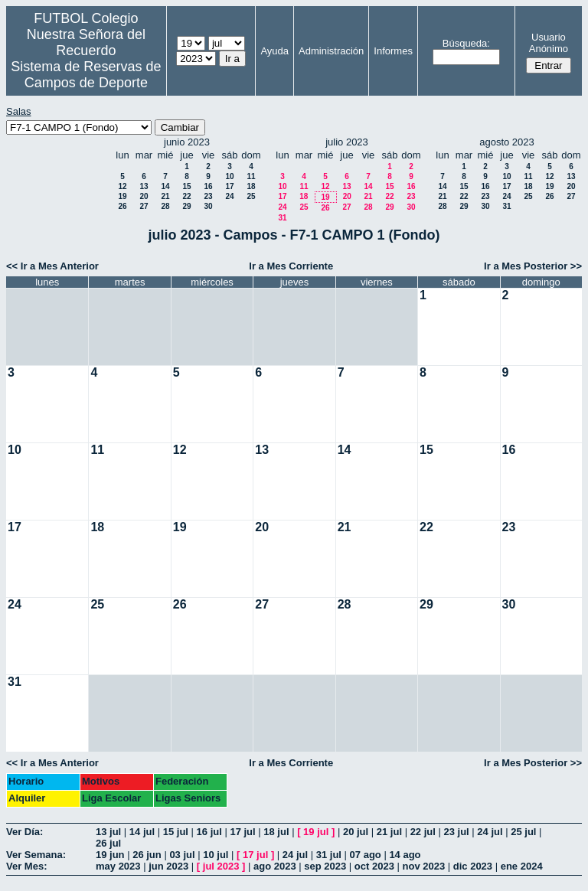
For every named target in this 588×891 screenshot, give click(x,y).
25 (251, 196)
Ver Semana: (36, 855)
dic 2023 (473, 866)
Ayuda (274, 51)
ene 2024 (522, 866)
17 (229, 186)
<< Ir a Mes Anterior (52, 266)
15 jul (176, 832)
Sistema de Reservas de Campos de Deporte (86, 75)
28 (165, 206)
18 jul (276, 832)
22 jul (423, 832)
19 (122, 196)
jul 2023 (221, 866)
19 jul (316, 832)
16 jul (209, 832)
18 (251, 186)
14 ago (405, 855)
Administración (331, 51)
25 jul (523, 832)
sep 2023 (325, 866)
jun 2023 (168, 866)
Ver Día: (24, 832)
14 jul (142, 832)
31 (282, 218)
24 (229, 196)
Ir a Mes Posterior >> (533, 266)
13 (144, 186)
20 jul (356, 832)
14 (165, 186)
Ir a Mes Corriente (291, 266)
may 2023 (118, 866)
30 (208, 206)
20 (144, 196)
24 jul (490, 832)
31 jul (329, 855)
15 (186, 186)
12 (122, 186)
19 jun (110, 855)
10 (229, 176)
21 (165, 196)
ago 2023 (275, 866)
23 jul (457, 832)
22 (186, 196)
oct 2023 (374, 866)
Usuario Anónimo (549, 43)
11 (251, 176)
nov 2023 (424, 866)
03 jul (182, 855)
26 (122, 206)
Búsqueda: (466, 43)
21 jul (389, 832)
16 (208, 186)
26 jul (108, 843)
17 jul (242, 832)
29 (186, 206)
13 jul (108, 832)
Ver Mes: (26, 866)
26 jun (147, 855)
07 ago (366, 855)
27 (144, 206)
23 (208, 196)
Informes (393, 51)
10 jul (216, 855)
